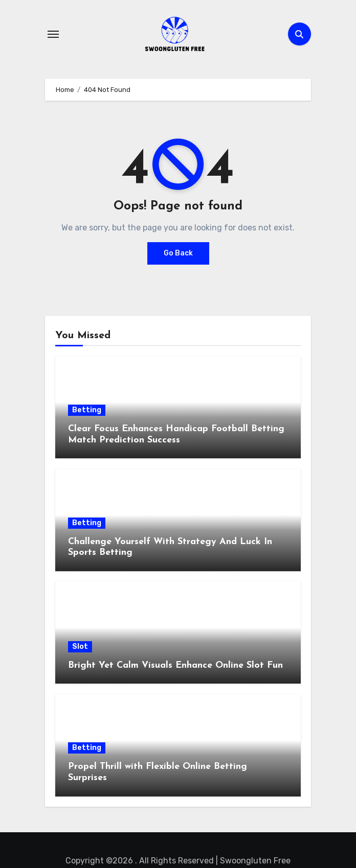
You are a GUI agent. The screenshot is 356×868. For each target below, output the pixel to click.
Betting (87, 410)
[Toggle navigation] (53, 34)
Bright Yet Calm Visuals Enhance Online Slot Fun (175, 665)
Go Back (178, 253)
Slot (80, 647)
